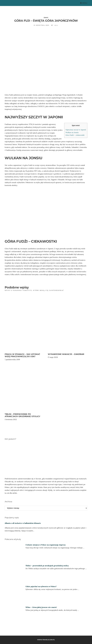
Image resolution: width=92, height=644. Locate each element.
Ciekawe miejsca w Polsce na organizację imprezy (46, 545)
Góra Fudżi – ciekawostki (75, 135)
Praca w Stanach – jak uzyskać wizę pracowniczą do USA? (22, 355)
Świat (46, 18)
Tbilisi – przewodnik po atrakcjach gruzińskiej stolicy (22, 415)
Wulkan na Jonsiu (72, 132)
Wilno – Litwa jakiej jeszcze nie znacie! (41, 607)
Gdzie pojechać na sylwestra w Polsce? (41, 586)
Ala (56, 25)
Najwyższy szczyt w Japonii (76, 130)
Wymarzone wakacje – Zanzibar (66, 354)
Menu (84, 3)
